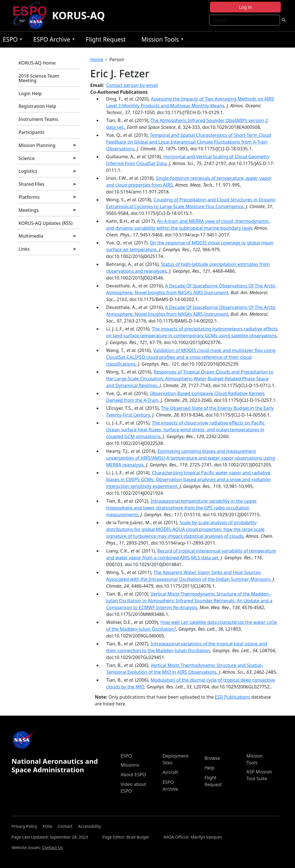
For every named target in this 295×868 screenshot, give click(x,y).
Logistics (47, 172)
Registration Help (37, 106)
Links (47, 250)
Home (97, 59)
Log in (245, 7)
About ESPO (133, 775)
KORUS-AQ (79, 15)
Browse (212, 758)
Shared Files (47, 185)
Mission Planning (47, 147)
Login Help (30, 93)
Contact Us (52, 847)
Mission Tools (161, 40)
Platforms (47, 199)
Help (209, 768)
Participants (31, 132)
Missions (130, 765)
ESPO (11, 40)
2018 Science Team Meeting (39, 78)
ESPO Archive (53, 40)
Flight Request (106, 39)
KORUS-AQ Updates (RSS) (45, 223)
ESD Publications (233, 697)
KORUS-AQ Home (37, 63)
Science (47, 160)
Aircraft (170, 772)
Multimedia (47, 237)
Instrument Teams (38, 119)
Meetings (47, 212)
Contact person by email (132, 85)
